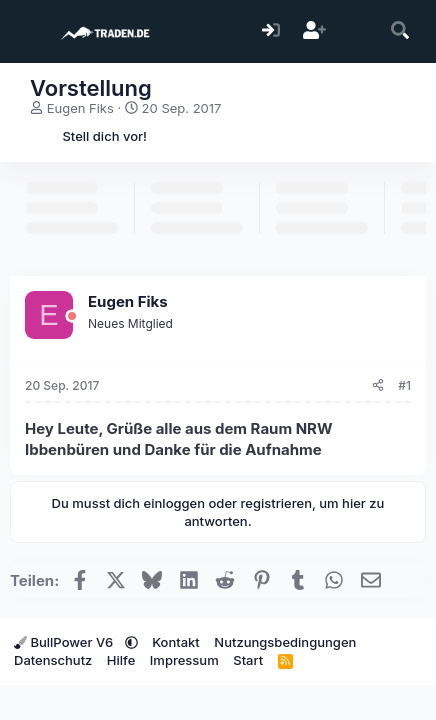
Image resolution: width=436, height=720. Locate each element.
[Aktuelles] (357, 31)
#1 (404, 385)
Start (248, 660)
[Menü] (27, 32)
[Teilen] (378, 386)
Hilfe (121, 660)
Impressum (184, 660)
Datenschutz (53, 660)
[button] (131, 642)
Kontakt (176, 642)
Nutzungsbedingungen (285, 642)
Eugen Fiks (80, 108)
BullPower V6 (65, 642)
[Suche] (400, 31)
